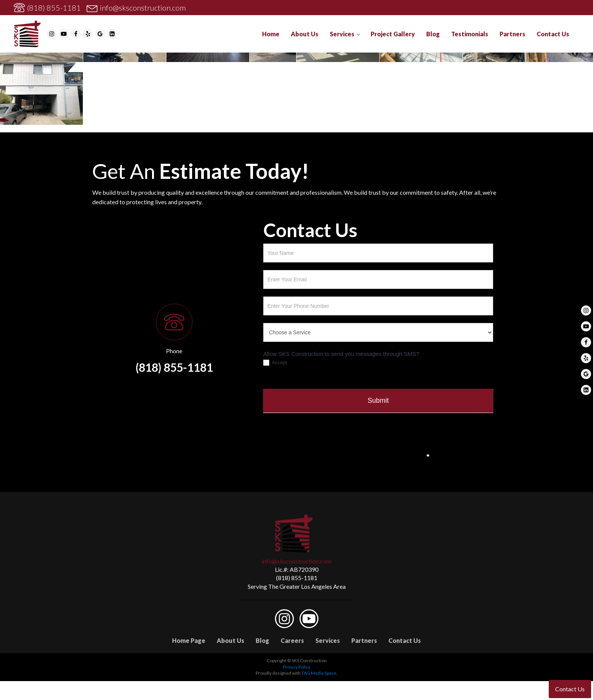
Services (342, 34)
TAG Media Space (319, 673)
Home (271, 34)
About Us (305, 34)
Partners (512, 34)
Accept (275, 363)
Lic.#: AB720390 (297, 569)
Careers (292, 640)
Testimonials (470, 34)
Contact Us (553, 34)
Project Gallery (393, 34)
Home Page (189, 640)
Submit (378, 400)
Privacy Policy (297, 667)
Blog (433, 34)
